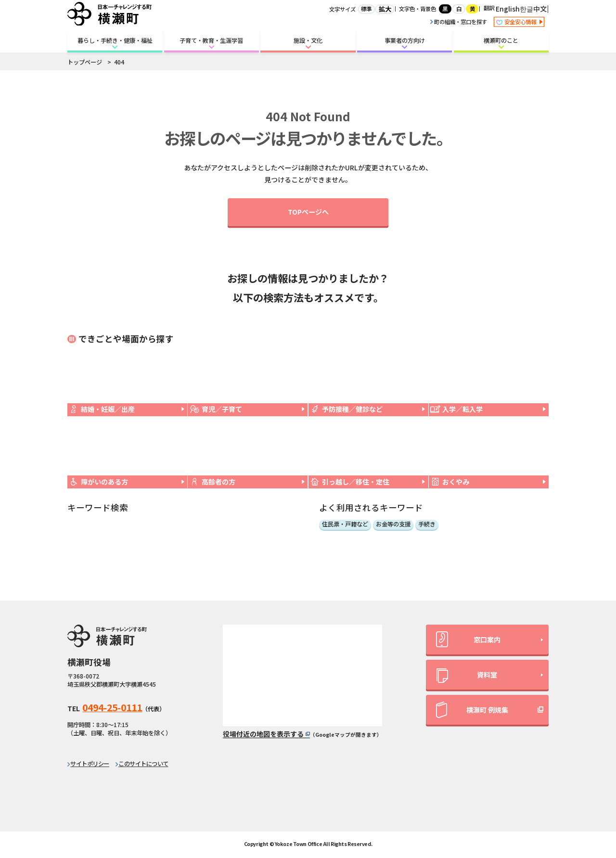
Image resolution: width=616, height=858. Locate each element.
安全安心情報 (519, 22)
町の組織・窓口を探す (459, 22)
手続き (427, 525)
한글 (526, 9)
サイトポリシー (90, 764)
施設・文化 (308, 40)
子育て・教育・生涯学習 (211, 40)
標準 (366, 9)
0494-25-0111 (112, 707)
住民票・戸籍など (345, 525)
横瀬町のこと (501, 40)
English (508, 9)
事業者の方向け (405, 40)
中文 (540, 9)
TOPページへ (308, 212)
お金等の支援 (393, 525)
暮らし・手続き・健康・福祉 (115, 40)
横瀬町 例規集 (472, 710)
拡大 (385, 9)
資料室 (467, 676)
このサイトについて (143, 764)
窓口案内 (468, 639)
